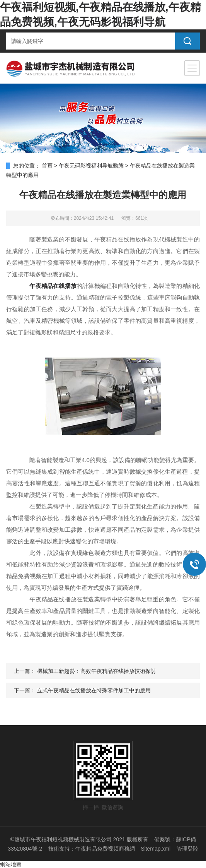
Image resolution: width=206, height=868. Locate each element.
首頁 (47, 166)
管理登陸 (187, 849)
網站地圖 (11, 864)
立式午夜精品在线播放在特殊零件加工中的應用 (94, 690)
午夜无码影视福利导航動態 (91, 166)
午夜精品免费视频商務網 (105, 849)
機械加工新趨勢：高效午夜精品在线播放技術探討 (97, 671)
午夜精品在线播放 (53, 286)
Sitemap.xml (156, 849)
